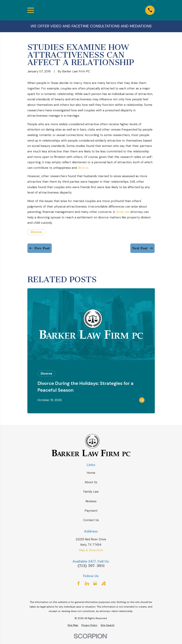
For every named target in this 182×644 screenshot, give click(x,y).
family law (123, 212)
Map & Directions (91, 550)
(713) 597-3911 (91, 566)
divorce (83, 168)
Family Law (91, 492)
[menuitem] (73, 625)
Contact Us (91, 520)
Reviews (91, 501)
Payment (91, 511)
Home (91, 473)
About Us (91, 482)
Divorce (36, 232)
